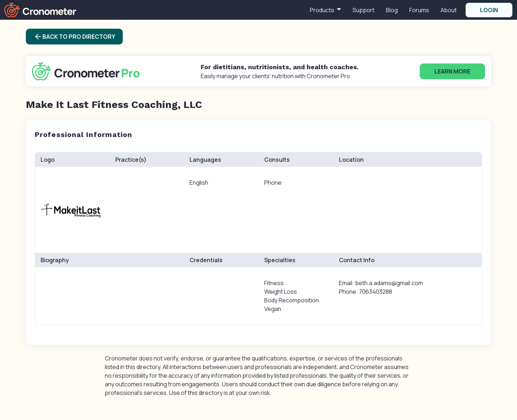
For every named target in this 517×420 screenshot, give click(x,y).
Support (364, 10)
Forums (419, 10)
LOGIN (489, 10)
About (449, 10)
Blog (392, 10)
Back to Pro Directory (74, 37)
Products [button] (323, 10)
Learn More (452, 71)
